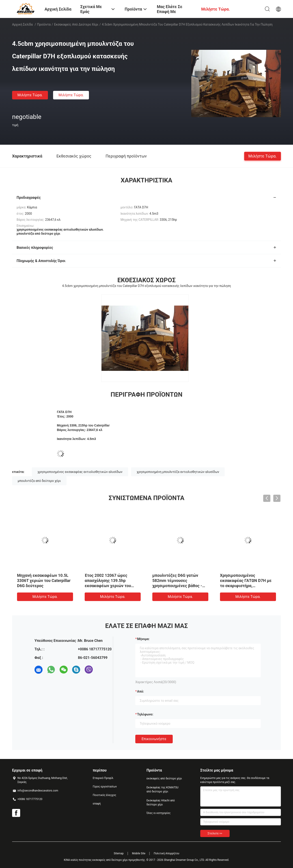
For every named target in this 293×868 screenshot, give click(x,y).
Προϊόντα (44, 24)
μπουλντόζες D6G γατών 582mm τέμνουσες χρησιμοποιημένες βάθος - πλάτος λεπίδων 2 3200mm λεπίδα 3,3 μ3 (178, 586)
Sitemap (119, 853)
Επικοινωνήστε (154, 739)
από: (140, 691)
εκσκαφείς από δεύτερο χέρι (164, 778)
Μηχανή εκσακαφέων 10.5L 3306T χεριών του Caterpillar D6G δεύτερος (44, 580)
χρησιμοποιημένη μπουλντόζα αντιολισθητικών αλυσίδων (178, 472)
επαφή (97, 804)
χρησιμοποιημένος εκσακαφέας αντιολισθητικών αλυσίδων (80, 472)
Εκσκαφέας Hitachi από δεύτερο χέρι (161, 802)
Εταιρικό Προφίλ (103, 778)
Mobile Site (139, 853)
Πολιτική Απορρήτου (166, 853)
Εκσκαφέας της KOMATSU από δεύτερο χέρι (163, 789)
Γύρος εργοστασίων (105, 787)
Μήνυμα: (143, 639)
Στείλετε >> (215, 833)
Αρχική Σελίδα (22, 24)
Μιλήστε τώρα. (30, 95)
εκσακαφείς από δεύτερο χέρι (76, 24)
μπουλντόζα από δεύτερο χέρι (39, 481)
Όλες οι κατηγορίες (158, 813)
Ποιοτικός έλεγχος (104, 795)
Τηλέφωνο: (145, 714)
